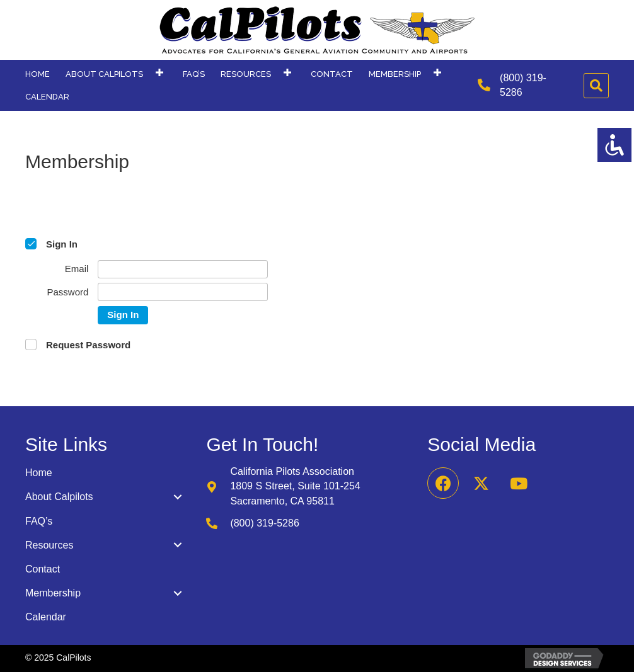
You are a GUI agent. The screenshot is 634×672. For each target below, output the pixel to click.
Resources (49, 545)
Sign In (123, 315)
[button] (159, 73)
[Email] (183, 269)
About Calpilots (59, 497)
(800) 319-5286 (264, 523)
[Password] (183, 292)
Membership (53, 593)
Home (39, 473)
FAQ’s (39, 521)
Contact (43, 569)
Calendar (46, 617)
